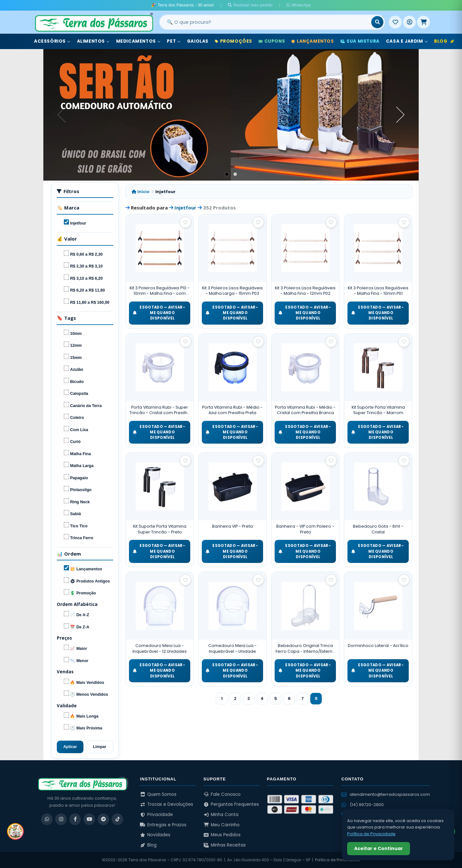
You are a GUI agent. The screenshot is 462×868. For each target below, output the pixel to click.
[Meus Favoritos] (395, 22)
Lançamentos (312, 41)
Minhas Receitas (225, 845)
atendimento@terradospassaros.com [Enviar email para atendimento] (386, 794)
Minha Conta (221, 815)
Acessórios (52, 41)
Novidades (155, 835)
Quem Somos (158, 794)
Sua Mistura (360, 41)
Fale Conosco (222, 794)
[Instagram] (61, 819)
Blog (444, 41)
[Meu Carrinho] (424, 22)
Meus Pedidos (222, 835)
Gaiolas (198, 41)
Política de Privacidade (338, 860)
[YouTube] (89, 819)
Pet (174, 41)
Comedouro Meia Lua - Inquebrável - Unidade (232, 648)
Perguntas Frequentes (231, 804)
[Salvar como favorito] (185, 222)
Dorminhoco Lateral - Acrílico (378, 646)
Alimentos (93, 41)
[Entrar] (409, 22)
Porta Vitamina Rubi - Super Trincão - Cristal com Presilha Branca (160, 410)
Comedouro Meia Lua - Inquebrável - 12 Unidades (160, 648)
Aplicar (70, 747)
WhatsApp (299, 5)
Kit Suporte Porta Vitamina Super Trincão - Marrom (378, 410)
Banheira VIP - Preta (232, 526)
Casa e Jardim (407, 41)
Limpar (100, 747)
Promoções (234, 41)
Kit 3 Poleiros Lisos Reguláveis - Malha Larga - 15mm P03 (232, 291)
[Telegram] (103, 819)
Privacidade (156, 815)
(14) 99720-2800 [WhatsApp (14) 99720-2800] (363, 805)
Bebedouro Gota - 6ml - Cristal (378, 529)
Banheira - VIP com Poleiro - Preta (305, 529)
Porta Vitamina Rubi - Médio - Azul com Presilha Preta (232, 410)
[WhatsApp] (47, 819)
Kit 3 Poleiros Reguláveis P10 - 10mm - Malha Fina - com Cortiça (160, 291)
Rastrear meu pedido (250, 5)
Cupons (272, 41)
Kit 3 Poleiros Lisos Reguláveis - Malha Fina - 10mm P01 (378, 291)
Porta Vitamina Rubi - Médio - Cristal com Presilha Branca (305, 410)
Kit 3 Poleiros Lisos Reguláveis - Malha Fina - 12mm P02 (305, 291)
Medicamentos (138, 41)
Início (141, 192)
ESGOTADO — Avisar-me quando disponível (159, 313)
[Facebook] (75, 819)
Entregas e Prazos (163, 825)
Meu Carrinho (222, 825)
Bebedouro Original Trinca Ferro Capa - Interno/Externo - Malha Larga (305, 648)
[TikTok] (117, 819)
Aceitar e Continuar (379, 848)
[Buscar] (377, 22)
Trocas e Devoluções (167, 804)
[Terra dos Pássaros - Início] (94, 22)
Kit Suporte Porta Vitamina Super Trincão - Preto (160, 529)
